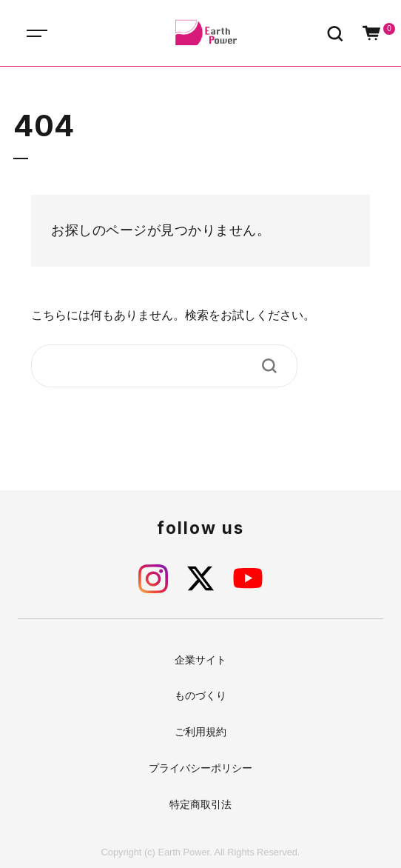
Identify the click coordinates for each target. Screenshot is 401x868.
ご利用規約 (200, 732)
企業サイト (200, 660)
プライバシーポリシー (200, 768)
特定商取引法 (200, 804)
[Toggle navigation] (52, 33)
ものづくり (200, 695)
